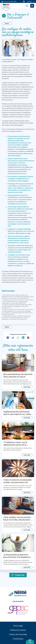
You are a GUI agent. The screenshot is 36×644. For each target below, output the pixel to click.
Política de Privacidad (18, 638)
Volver (7, 24)
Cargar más (20, 577)
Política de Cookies (18, 633)
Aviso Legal (18, 628)
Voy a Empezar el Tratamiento (18, 16)
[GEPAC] (18, 613)
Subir (30, 642)
